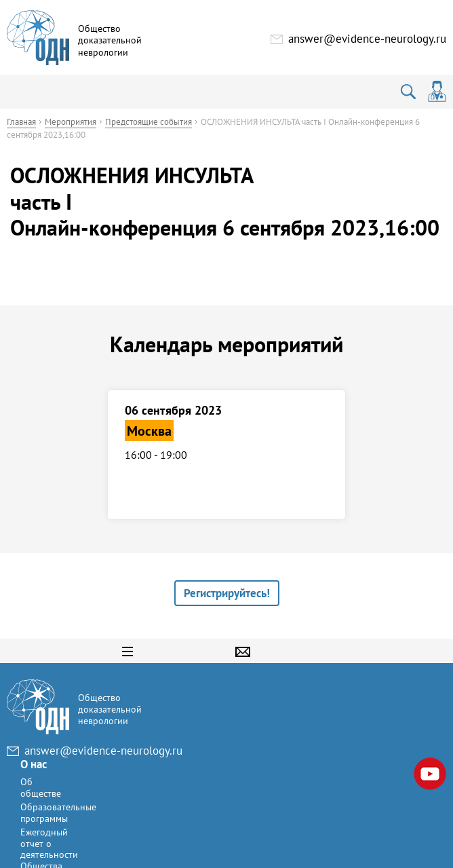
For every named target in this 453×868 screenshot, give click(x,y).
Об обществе (216, 710)
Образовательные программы (234, 735)
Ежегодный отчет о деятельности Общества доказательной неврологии (228, 782)
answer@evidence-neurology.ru (367, 39)
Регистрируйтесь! (227, 593)
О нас (209, 686)
